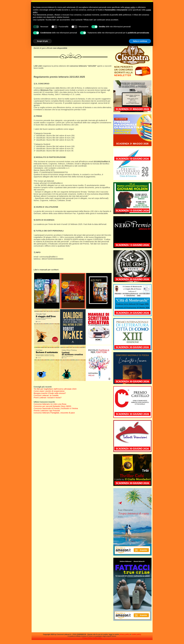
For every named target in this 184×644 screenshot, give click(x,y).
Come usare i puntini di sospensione (49, 391)
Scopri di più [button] (42, 41)
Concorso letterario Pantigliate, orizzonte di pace (54, 413)
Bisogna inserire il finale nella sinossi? (50, 393)
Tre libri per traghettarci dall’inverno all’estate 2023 (55, 389)
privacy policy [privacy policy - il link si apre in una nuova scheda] (130, 7)
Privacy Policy (87, 638)
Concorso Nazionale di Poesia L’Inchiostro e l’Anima (56, 408)
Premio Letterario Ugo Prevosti (47, 411)
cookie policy (136, 634)
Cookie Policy (97, 638)
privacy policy (125, 634)
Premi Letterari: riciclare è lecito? (48, 398)
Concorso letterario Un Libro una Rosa (50, 404)
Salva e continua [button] (140, 41)
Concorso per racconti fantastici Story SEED (52, 406)
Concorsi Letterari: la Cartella (46, 395)
